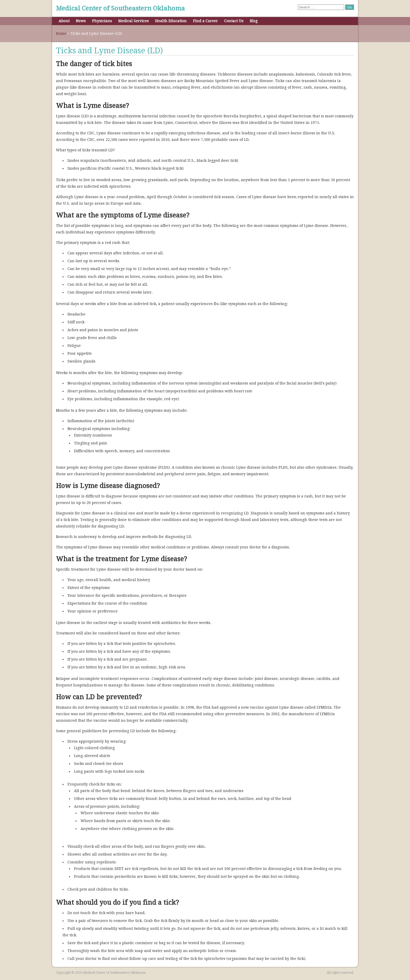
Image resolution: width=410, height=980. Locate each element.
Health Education (171, 21)
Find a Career (205, 21)
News (81, 21)
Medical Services (133, 21)
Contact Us (234, 21)
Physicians (102, 21)
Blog (254, 21)
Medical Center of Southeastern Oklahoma (120, 8)
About (64, 21)
